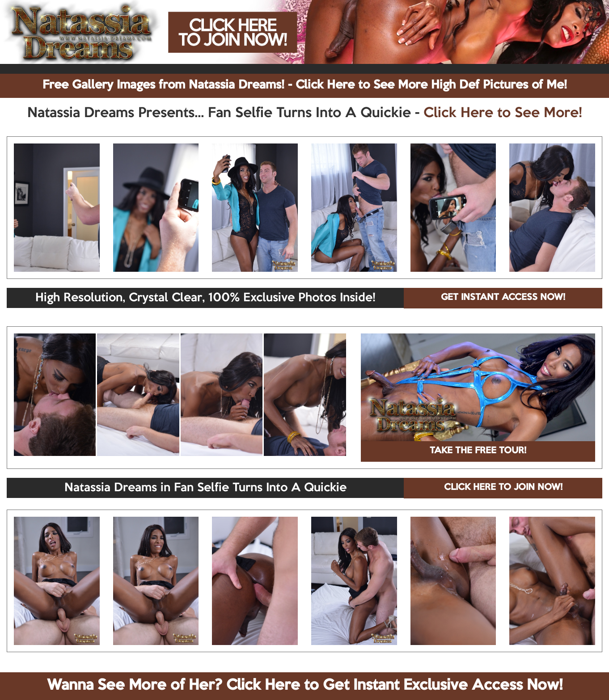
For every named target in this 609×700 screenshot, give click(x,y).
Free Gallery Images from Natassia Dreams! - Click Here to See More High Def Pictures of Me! (305, 85)
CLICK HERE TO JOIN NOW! (503, 488)
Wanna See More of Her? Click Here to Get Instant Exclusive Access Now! (305, 686)
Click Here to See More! (503, 114)
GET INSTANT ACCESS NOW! (503, 298)
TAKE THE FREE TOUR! (478, 451)
